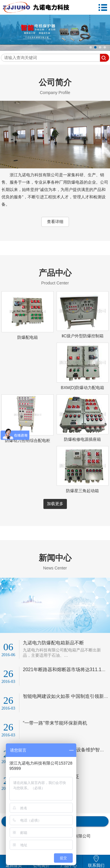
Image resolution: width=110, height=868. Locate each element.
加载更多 (55, 504)
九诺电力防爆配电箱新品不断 (53, 643)
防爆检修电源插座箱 (82, 439)
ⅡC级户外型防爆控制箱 (83, 336)
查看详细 (55, 222)
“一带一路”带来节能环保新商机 (55, 723)
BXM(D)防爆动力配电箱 (82, 388)
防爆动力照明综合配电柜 (28, 440)
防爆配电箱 (28, 337)
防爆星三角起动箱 (82, 491)
